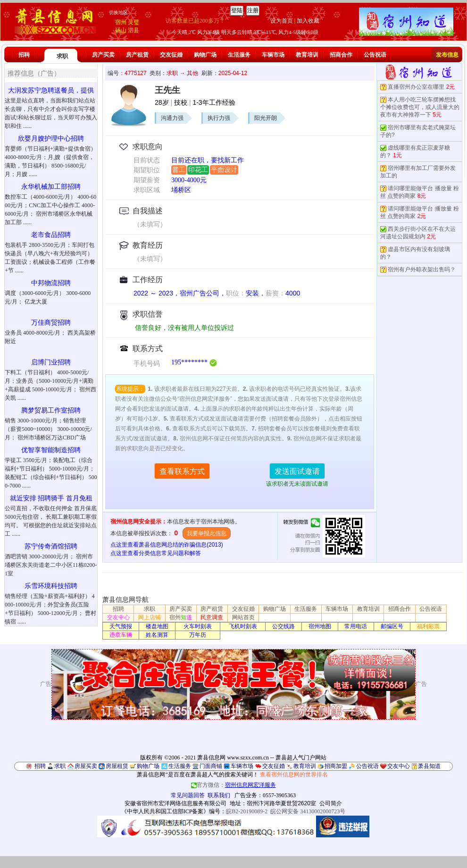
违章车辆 (121, 635)
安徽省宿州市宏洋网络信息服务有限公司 (175, 803)
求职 (62, 56)
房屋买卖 (86, 766)
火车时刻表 (198, 626)
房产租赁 (137, 55)
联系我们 (219, 795)
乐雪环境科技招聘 (51, 586)
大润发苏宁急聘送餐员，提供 (51, 90)
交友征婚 (171, 55)
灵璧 (133, 22)
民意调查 (212, 617)
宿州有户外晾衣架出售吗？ (422, 270)
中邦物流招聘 (51, 283)
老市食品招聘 (51, 235)
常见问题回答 (188, 795)
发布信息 (447, 55)
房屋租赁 (117, 766)
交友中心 (118, 617)
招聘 (24, 55)
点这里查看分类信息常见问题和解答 (156, 553)
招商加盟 (336, 766)
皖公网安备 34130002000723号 (308, 811)
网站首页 (243, 617)
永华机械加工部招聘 (51, 187)
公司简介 (331, 803)
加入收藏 (308, 21)
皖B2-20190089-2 (247, 811)
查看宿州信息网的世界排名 (294, 775)
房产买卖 (103, 55)
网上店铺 (150, 617)
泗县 (133, 30)
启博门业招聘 (51, 362)
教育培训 (307, 55)
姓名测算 (157, 635)
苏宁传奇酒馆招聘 (51, 546)
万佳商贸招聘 (51, 323)
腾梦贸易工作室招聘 (51, 410)
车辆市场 (273, 55)
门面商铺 (211, 766)
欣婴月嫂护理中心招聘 (51, 139)
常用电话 (356, 626)
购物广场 (205, 55)
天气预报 (121, 626)
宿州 (121, 22)
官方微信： (233, 785)
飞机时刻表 (243, 626)
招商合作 (341, 55)
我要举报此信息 (207, 533)
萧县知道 (429, 766)
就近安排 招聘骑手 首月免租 (51, 498)
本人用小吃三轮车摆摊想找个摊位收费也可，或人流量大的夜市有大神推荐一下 (420, 107)
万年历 (198, 635)
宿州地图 (320, 626)
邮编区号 (392, 626)
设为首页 (282, 21)
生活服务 (239, 55)
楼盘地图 (157, 626)
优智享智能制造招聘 (51, 450)
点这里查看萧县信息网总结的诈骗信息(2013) (167, 545)
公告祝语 (375, 55)
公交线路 (284, 626)
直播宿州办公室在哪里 (416, 87)
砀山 (121, 30)
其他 (192, 73)
